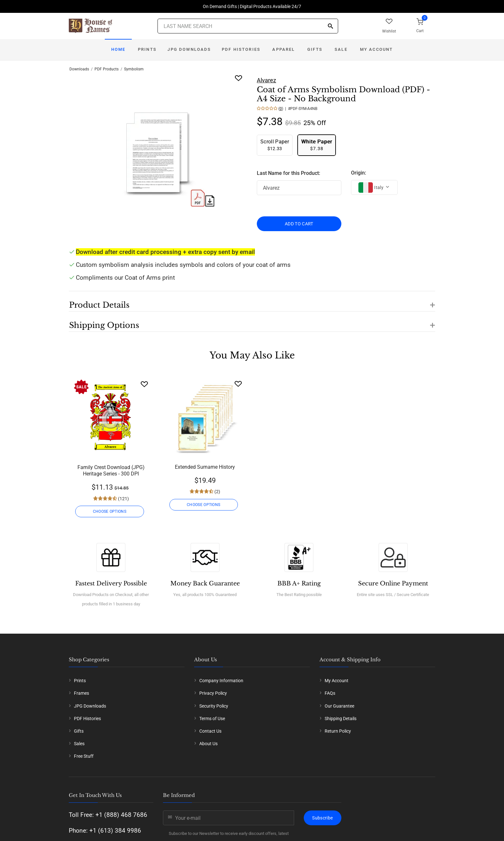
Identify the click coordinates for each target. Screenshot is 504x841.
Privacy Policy (213, 693)
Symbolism (134, 69)
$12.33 (275, 145)
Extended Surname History (205, 467)
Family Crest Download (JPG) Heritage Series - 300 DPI (111, 470)
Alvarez (266, 80)
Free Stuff (84, 756)
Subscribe (322, 818)
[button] (252, 301)
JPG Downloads (189, 49)
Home (118, 49)
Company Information (221, 681)
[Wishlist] (144, 384)
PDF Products (107, 69)
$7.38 (317, 145)
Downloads (79, 69)
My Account (377, 49)
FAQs (330, 693)
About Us (208, 744)
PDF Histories (241, 49)
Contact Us (210, 731)
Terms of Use (212, 719)
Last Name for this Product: (288, 173)
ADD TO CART (299, 224)
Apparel (283, 49)
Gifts (315, 49)
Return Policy (338, 731)
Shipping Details (341, 719)
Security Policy (214, 706)
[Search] (330, 27)
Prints (147, 49)
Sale (341, 49)
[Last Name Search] (248, 26)
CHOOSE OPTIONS (111, 511)
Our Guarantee (339, 706)
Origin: (359, 173)
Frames (81, 693)
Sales (79, 744)
